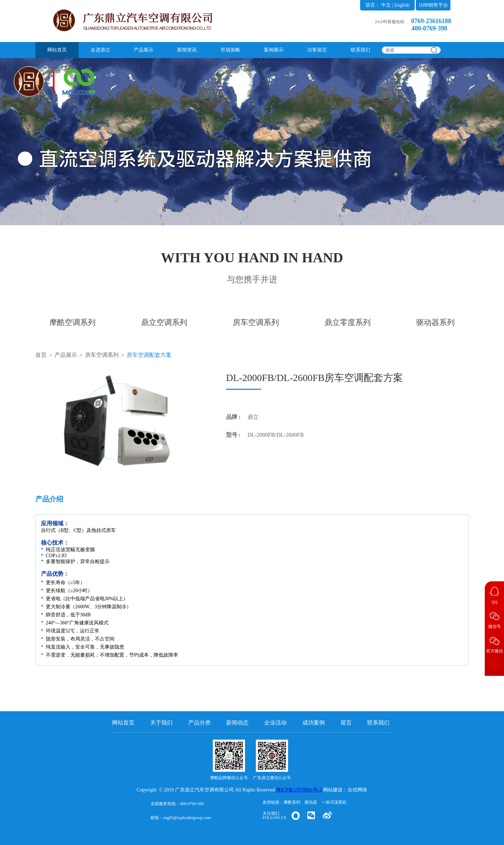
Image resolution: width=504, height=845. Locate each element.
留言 (346, 723)
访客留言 (317, 50)
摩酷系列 (292, 802)
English (402, 5)
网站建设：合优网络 (345, 790)
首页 (41, 355)
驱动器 (311, 802)
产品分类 (199, 723)
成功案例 (314, 723)
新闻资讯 (187, 50)
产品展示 (143, 50)
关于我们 (161, 723)
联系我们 (360, 50)
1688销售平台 (433, 5)
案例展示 (274, 50)
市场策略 (230, 50)
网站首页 (57, 50)
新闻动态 (237, 723)
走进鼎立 (100, 50)
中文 (386, 5)
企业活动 (275, 723)
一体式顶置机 (334, 802)
